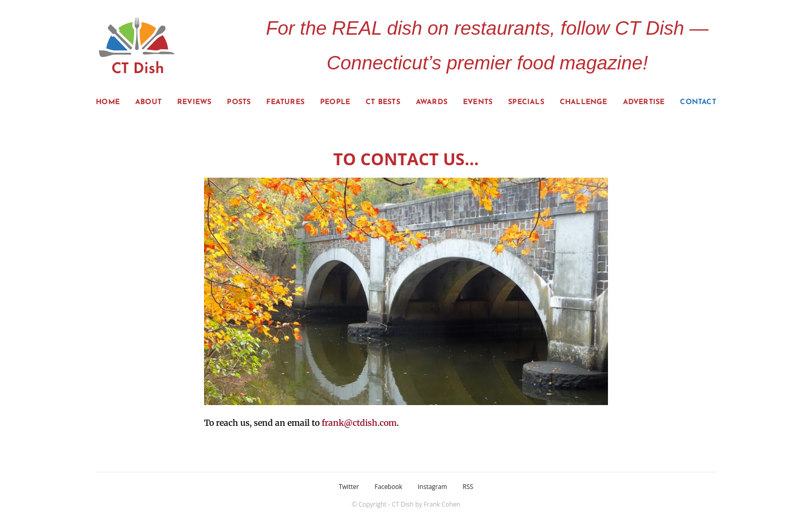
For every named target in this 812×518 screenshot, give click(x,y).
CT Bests (383, 102)
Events (478, 102)
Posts (239, 102)
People (335, 102)
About (148, 102)
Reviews (194, 102)
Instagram (433, 487)
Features (285, 102)
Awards (432, 102)
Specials (526, 102)
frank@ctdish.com (359, 423)
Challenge (584, 102)
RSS (468, 487)
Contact (698, 102)
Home (108, 102)
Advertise (644, 102)
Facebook (388, 487)
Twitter (349, 487)
